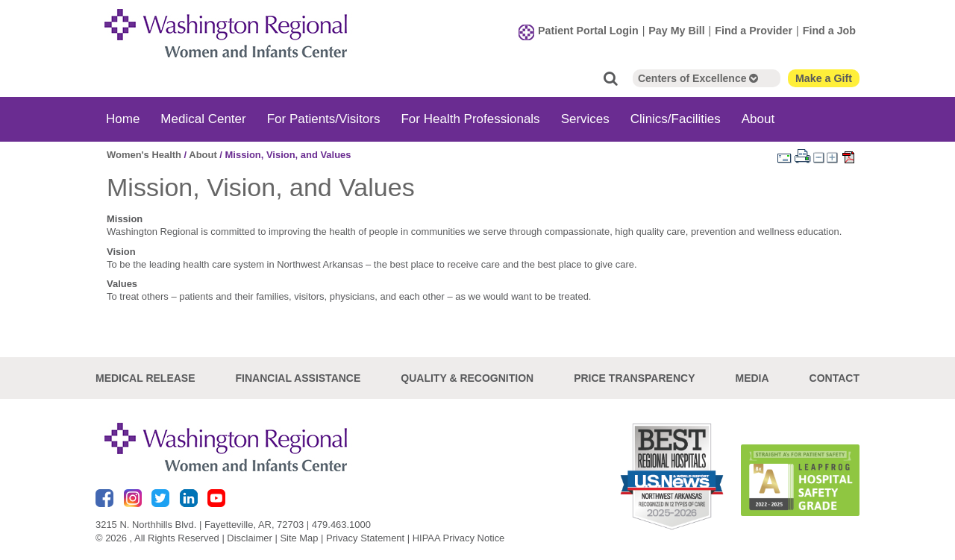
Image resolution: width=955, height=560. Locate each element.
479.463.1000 (341, 525)
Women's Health (144, 155)
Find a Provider (754, 31)
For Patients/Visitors (324, 119)
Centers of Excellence (698, 78)
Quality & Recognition (467, 378)
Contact (835, 378)
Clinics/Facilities (676, 119)
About (758, 119)
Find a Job (829, 31)
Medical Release (145, 378)
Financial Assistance (298, 378)
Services (585, 119)
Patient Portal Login (588, 31)
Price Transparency (634, 378)
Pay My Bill (676, 31)
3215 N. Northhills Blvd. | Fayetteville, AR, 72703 (200, 525)
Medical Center (203, 119)
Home (123, 119)
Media (752, 378)
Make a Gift (824, 78)
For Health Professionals (470, 119)
